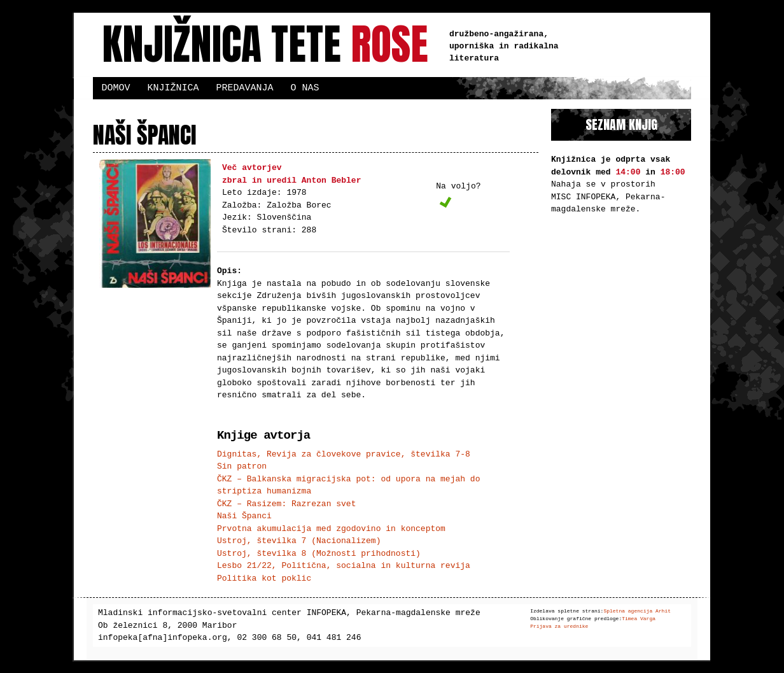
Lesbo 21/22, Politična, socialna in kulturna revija (344, 565)
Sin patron (242, 466)
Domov (116, 88)
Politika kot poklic (264, 578)
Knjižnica (173, 88)
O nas (305, 88)
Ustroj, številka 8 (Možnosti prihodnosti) (319, 553)
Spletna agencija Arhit (637, 611)
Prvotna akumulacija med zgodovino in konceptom (331, 528)
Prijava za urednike (559, 626)
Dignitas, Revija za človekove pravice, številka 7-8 (344, 454)
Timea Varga (639, 619)
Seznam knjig (621, 124)
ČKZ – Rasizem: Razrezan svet (286, 504)
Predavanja (245, 88)
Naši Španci (244, 516)
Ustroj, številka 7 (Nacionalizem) (299, 541)
